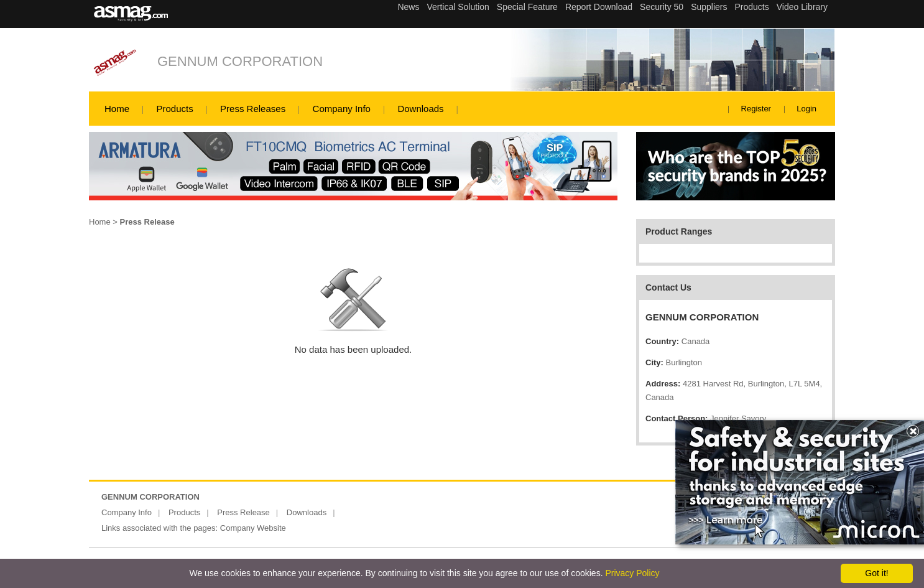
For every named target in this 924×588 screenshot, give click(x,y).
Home (117, 109)
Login (806, 109)
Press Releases (253, 109)
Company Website (253, 528)
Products (174, 109)
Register (756, 109)
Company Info (342, 109)
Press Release (243, 512)
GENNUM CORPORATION (240, 61)
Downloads (420, 109)
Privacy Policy (632, 573)
